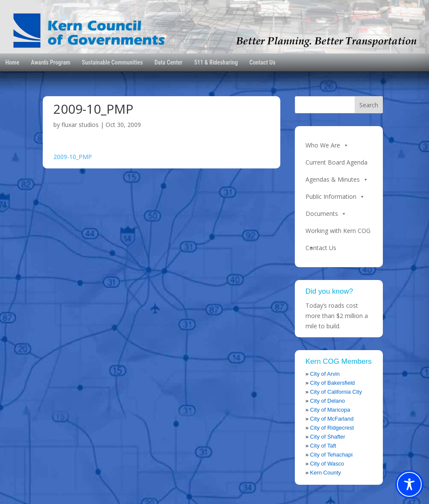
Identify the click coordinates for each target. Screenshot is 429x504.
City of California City (336, 392)
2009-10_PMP (73, 157)
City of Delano (328, 401)
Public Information (335, 197)
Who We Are (327, 145)
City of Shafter (328, 437)
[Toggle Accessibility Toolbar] (409, 484)
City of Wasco (327, 464)
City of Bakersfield (333, 383)
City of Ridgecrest (332, 428)
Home (12, 62)
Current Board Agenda (336, 162)
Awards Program (50, 62)
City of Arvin (325, 374)
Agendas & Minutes (337, 180)
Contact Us (263, 62)
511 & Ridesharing (216, 62)
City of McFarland (332, 419)
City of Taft (323, 446)
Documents (326, 214)
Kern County (326, 473)
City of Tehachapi (332, 455)
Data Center (169, 62)
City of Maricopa (330, 410)
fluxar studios (80, 125)
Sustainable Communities (113, 62)
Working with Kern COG (338, 233)
